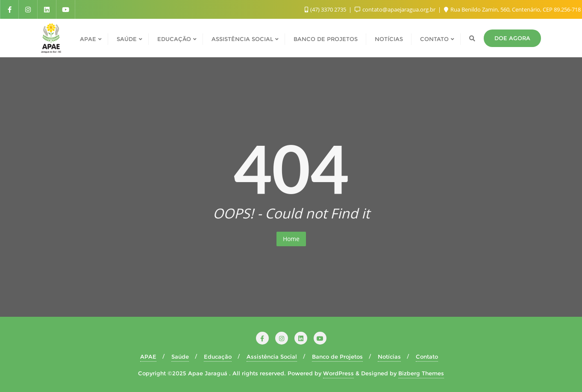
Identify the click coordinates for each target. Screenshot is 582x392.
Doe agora (512, 38)
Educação (218, 357)
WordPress (338, 373)
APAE (148, 357)
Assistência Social (272, 357)
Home (291, 239)
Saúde (180, 357)
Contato (427, 357)
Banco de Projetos (337, 357)
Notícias (389, 357)
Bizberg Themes (421, 373)
